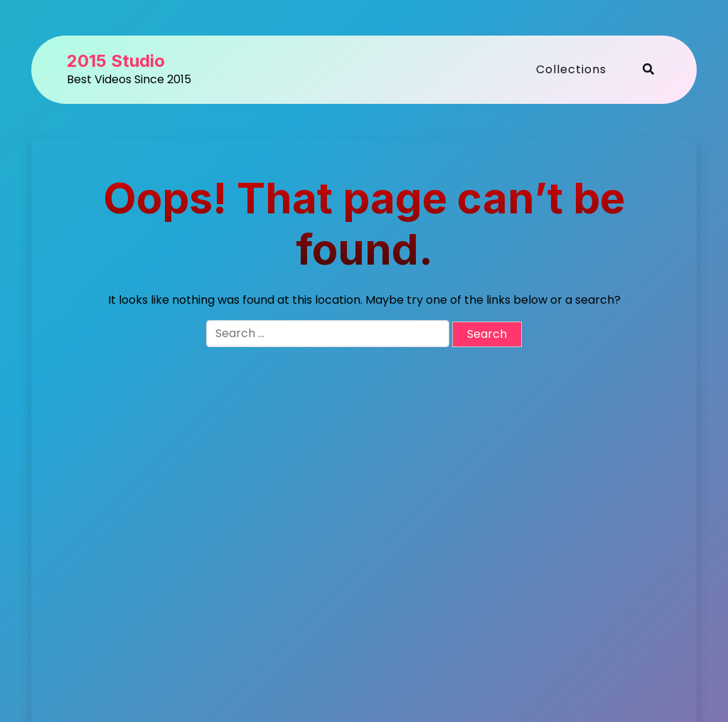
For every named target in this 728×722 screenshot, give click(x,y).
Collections (571, 69)
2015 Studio (116, 61)
